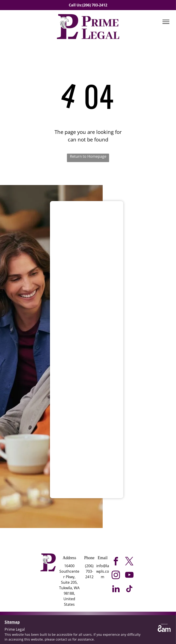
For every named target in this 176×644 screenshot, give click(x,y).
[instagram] (116, 576)
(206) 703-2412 (95, 5)
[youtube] (129, 576)
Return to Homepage (88, 156)
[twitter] (129, 562)
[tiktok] (129, 589)
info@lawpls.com (103, 571)
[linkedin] (116, 589)
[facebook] (116, 562)
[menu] (166, 22)
